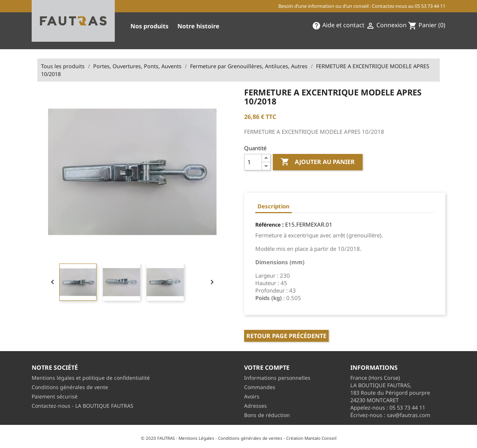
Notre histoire (198, 26)
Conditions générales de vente (70, 387)
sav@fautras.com (408, 415)
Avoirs (252, 396)
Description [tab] (274, 206)
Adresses (255, 406)
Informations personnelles (277, 378)
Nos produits (149, 26)
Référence (268, 225)
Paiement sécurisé (55, 396)
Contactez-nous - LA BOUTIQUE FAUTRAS (83, 406)
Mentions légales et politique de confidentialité (91, 378)
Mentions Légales (196, 438)
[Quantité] (253, 162)
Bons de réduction (267, 415)
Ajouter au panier (318, 162)
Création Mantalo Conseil (311, 438)
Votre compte (267, 367)
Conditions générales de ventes (250, 438)
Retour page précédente (286, 336)
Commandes (260, 387)
